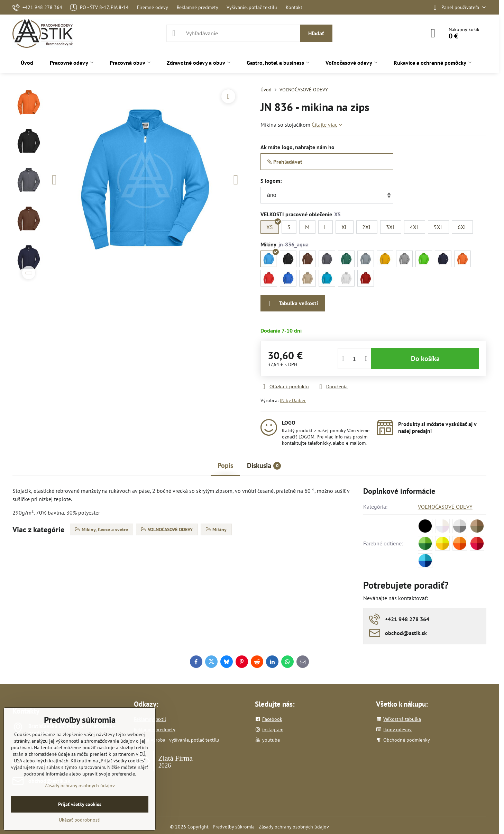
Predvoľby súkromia (234, 827)
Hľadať (316, 33)
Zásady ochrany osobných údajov (294, 827)
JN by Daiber (293, 400)
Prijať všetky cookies (80, 804)
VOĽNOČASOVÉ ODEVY (445, 507)
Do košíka (425, 359)
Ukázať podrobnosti (80, 820)
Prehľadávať (285, 162)
